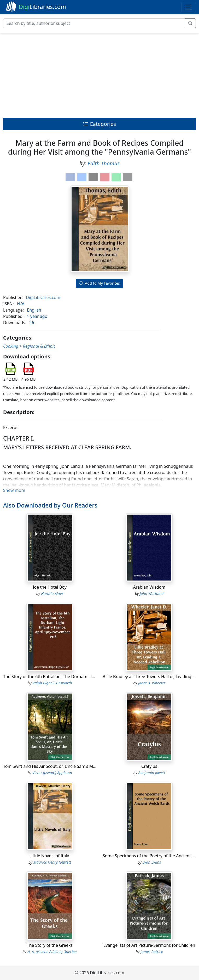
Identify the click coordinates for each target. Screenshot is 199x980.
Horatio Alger (52, 593)
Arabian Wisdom (149, 587)
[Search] (94, 23)
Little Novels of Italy (50, 856)
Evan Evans (152, 862)
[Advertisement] (99, 74)
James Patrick (152, 952)
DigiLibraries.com (43, 297)
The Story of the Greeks (50, 945)
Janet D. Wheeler (152, 683)
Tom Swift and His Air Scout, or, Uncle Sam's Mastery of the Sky (64, 766)
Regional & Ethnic (39, 346)
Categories (99, 124)
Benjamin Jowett (152, 773)
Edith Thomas (104, 163)
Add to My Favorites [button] (99, 283)
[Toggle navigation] (189, 7)
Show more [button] (14, 490)
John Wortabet (152, 593)
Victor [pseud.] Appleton (52, 773)
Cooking (11, 346)
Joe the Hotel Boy (50, 587)
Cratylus (149, 766)
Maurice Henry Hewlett (52, 862)
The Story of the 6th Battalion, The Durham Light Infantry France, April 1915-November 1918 (94, 677)
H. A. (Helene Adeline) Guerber (52, 952)
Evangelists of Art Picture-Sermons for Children (149, 945)
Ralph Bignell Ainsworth (52, 683)
